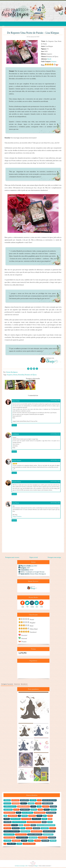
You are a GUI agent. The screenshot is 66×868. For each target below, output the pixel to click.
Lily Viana (15, 504)
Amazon (54, 61)
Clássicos (31, 804)
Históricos (32, 816)
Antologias (15, 801)
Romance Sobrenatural (35, 835)
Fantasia (53, 810)
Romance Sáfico (48, 835)
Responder (14, 426)
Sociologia (52, 838)
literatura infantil (29, 844)
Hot (45, 816)
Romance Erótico (36, 832)
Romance (53, 829)
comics (19, 844)
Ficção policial (51, 813)
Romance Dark (25, 832)
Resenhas (21, 375)
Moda (21, 826)
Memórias (7, 826)
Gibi (5, 816)
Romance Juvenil (9, 835)
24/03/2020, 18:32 (55, 482)
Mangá (50, 823)
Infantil (7, 820)
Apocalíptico (24, 801)
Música (33, 826)
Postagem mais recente (12, 558)
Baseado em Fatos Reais (49, 801)
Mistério (15, 826)
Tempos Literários (17, 517)
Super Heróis (16, 841)
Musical (27, 826)
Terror (31, 841)
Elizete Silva (16, 483)
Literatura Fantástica (34, 823)
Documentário (25, 810)
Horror (39, 816)
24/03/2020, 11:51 (55, 461)
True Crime (45, 841)
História (25, 816)
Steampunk (7, 841)
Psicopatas (36, 829)
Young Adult (11, 844)
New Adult (7, 829)
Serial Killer (33, 838)
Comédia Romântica (10, 807)
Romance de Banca (10, 838)
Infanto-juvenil (15, 820)
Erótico (47, 810)
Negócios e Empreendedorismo (46, 826)
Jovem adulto (36, 820)
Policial (29, 829)
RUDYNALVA (15, 435)
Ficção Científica (27, 813)
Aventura (33, 801)
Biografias (7, 804)
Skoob (49, 59)
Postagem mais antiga (54, 558)
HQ (19, 816)
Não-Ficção (16, 829)
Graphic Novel (12, 816)
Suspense (24, 841)
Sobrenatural (43, 838)
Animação (7, 801)
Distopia (16, 810)
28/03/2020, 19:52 (55, 504)
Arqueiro (10, 375)
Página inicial (34, 558)
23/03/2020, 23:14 (55, 435)
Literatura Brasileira (19, 823)
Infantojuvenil (26, 820)
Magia (44, 823)
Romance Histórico (49, 832)
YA (5, 844)
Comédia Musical (48, 804)
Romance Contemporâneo (12, 832)
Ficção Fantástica (40, 813)
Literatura (8, 823)
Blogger (36, 866)
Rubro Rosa (16, 402)
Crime (39, 807)
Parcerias (17, 685)
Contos (33, 807)
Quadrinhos (45, 829)
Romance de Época (31, 375)
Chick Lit (24, 804)
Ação (39, 801)
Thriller (37, 841)
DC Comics (53, 807)
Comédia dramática (23, 807)
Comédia (38, 804)
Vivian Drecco (17, 461)
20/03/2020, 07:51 (55, 402)
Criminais (46, 807)
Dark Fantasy (8, 810)
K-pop (50, 820)
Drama (40, 810)
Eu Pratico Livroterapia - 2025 (21, 866)
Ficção (19, 813)
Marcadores (24, 685)
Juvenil (44, 820)
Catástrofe (16, 804)
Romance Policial (21, 835)
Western (53, 841)
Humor (50, 816)
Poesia (23, 829)
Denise (15, 375)
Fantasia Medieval (9, 813)
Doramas (34, 810)
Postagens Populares (7, 685)
